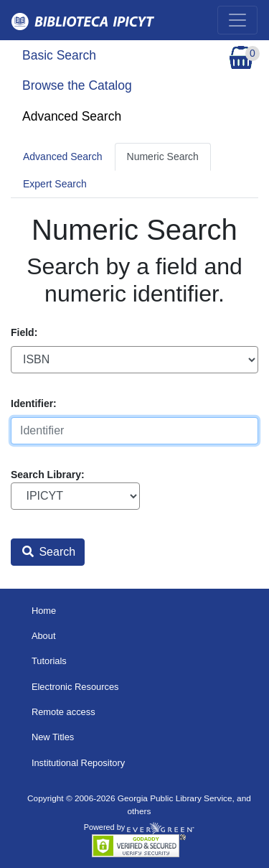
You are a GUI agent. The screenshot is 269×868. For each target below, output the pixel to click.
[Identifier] (134, 431)
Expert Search (55, 184)
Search (49, 552)
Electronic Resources (75, 687)
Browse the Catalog (77, 85)
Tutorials (49, 661)
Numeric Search (163, 157)
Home (44, 611)
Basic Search (59, 55)
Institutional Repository (78, 763)
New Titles (53, 737)
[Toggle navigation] (237, 20)
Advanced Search (72, 116)
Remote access (63, 712)
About (44, 636)
